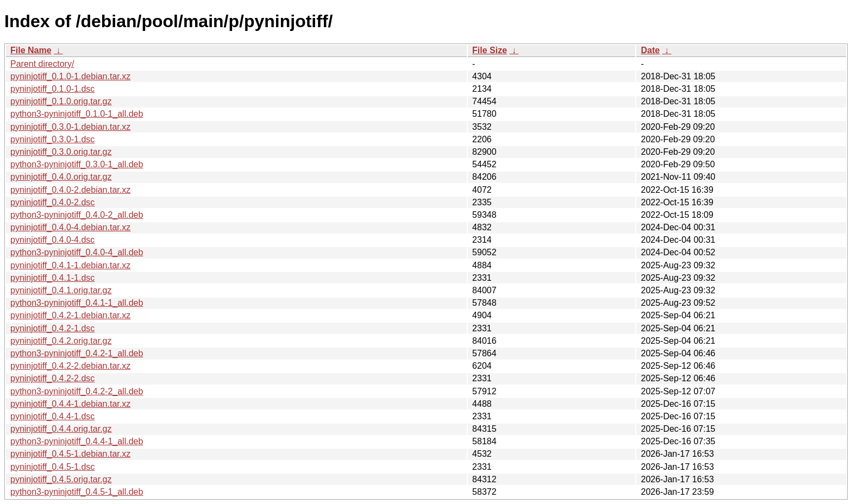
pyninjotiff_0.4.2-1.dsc (52, 328)
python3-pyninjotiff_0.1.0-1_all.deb (77, 114)
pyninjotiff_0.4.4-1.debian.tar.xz (70, 404)
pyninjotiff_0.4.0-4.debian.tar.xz (70, 227)
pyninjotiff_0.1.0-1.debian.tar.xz (70, 76)
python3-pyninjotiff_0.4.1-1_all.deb (77, 303)
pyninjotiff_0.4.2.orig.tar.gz (61, 341)
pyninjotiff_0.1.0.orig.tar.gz (61, 101)
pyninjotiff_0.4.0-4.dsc (52, 240)
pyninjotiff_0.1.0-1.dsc (52, 89)
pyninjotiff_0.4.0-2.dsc (52, 202)
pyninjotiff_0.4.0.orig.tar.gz (61, 177)
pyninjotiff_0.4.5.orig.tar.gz (61, 479)
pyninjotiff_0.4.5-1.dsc (52, 467)
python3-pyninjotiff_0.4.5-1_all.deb (77, 492)
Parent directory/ (42, 64)
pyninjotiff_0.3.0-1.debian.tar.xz (70, 127)
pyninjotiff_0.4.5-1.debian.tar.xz (70, 454)
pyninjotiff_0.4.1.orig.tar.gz (61, 290)
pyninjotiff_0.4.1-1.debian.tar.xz (70, 265)
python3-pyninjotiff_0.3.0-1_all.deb (77, 164)
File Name (31, 50)
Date (650, 50)
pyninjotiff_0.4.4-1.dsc (52, 416)
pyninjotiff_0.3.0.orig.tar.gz (61, 152)
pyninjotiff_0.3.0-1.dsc (52, 139)
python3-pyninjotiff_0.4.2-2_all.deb (77, 391)
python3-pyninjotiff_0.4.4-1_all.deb (77, 441)
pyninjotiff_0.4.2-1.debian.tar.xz (70, 315)
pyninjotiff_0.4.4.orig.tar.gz (61, 429)
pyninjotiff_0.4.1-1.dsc (52, 278)
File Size (490, 50)
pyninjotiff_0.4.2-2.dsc (52, 378)
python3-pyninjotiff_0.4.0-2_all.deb (77, 215)
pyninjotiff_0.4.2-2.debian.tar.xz (70, 366)
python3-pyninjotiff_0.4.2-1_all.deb (77, 353)
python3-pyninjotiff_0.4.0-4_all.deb (77, 252)
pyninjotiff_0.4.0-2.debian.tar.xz (70, 190)
